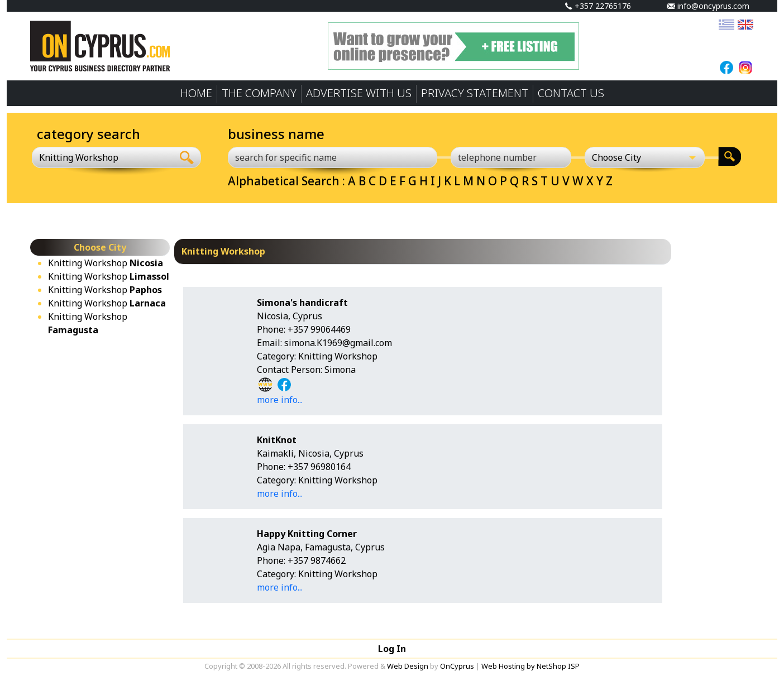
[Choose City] (645, 157)
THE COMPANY (259, 93)
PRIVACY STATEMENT (475, 93)
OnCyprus (457, 666)
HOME (196, 93)
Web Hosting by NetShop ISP (530, 666)
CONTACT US (571, 93)
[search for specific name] (333, 157)
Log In (392, 649)
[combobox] (102, 157)
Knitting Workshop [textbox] (79, 157)
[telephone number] (511, 157)
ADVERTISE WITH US (359, 93)
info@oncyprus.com (708, 6)
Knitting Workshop (106, 263)
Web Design (408, 666)
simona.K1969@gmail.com (338, 343)
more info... (280, 400)
